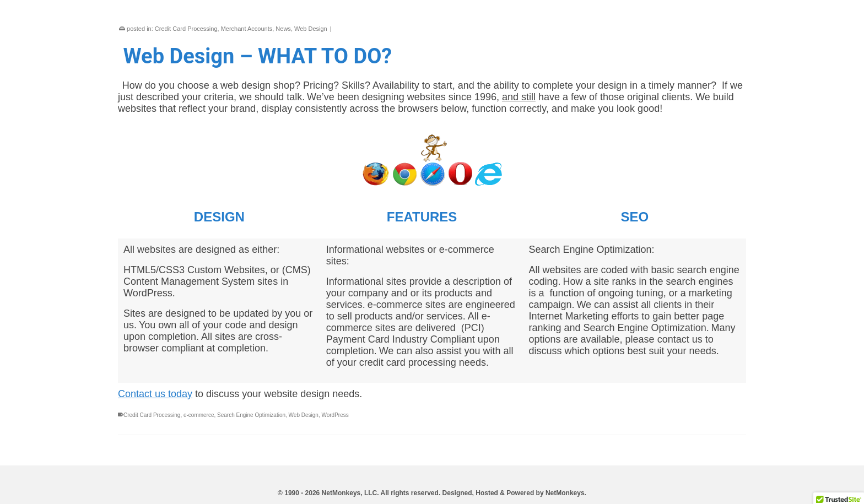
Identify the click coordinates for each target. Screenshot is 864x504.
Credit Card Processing (186, 29)
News (283, 29)
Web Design (311, 29)
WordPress (335, 415)
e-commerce (199, 415)
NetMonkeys (565, 493)
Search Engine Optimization (251, 415)
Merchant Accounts (247, 29)
